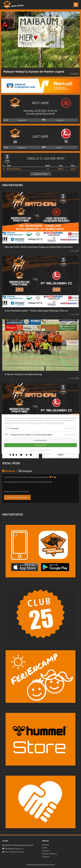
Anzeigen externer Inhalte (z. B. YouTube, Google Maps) (31, 435)
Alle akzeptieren (41, 445)
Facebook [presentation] (9, 471)
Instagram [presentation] (25, 471)
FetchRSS (24, 491)
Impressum (33, 450)
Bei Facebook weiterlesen (17, 497)
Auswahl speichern (41, 440)
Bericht (59, 147)
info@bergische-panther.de (14, 849)
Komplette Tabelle (40, 174)
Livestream (22, 120)
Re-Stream (22, 147)
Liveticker (59, 120)
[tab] (10, 471)
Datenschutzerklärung (45, 450)
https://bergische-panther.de (14, 852)
